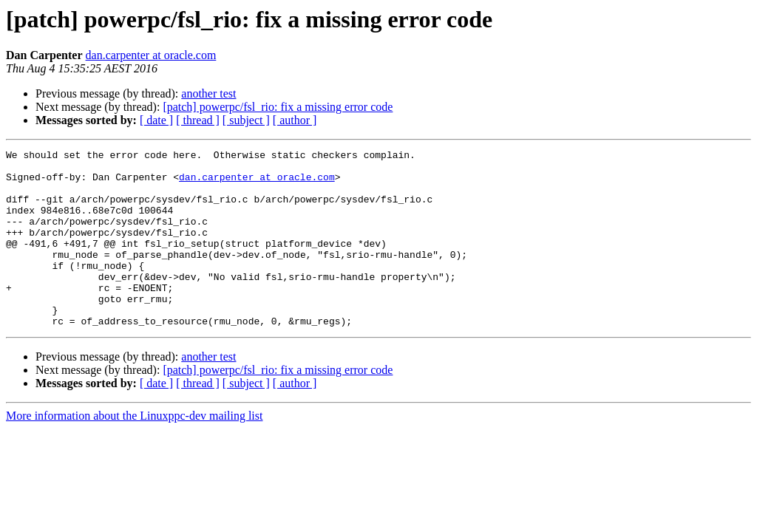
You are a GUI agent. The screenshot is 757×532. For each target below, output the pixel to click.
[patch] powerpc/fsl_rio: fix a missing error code (278, 107)
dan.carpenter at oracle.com (151, 55)
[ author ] (295, 120)
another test (208, 93)
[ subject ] (246, 120)
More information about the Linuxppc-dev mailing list (134, 451)
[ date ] (156, 120)
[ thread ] (198, 120)
